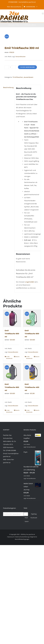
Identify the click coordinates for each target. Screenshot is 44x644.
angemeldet (30, 282)
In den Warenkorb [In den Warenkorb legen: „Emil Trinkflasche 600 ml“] (9, 358)
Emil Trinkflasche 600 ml (12, 334)
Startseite (11, 25)
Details (17, 357)
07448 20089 (11, 450)
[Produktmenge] (10, 67)
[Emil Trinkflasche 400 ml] (32, 372)
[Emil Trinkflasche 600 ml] (12, 318)
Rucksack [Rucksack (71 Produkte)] (34, 518)
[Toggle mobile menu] (43, 14)
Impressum (11, 537)
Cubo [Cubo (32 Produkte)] (27, 514)
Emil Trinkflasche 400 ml (32, 387)
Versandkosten (20, 57)
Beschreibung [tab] (8, 87)
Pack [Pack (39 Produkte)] (26, 518)
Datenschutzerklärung (22, 537)
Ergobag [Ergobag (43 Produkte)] (34, 514)
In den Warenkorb (27, 67)
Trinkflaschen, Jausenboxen (23, 77)
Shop (17, 25)
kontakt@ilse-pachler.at (27, 2)
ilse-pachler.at (30, 534)
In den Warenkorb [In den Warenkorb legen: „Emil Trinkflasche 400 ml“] (29, 411)
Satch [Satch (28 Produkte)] (27, 521)
